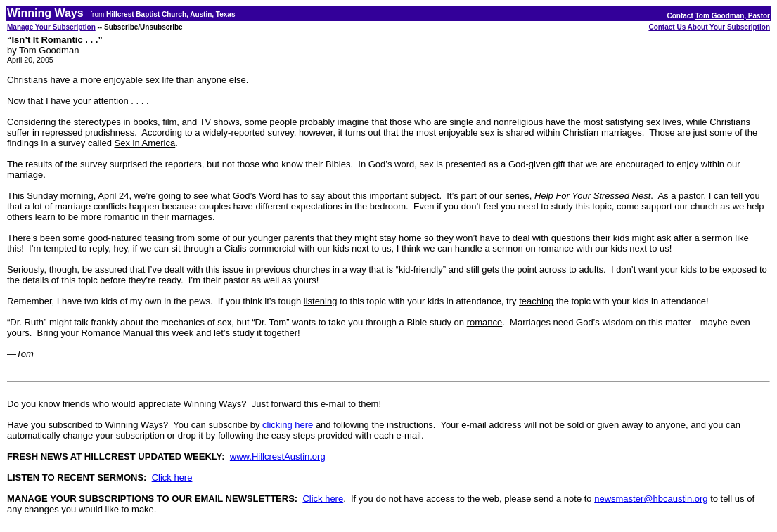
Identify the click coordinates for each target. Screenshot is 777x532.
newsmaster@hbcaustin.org (651, 499)
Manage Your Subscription (51, 27)
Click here (172, 478)
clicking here (288, 425)
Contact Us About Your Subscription (709, 27)
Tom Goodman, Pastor (733, 16)
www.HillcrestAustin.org (278, 456)
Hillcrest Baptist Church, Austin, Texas (171, 14)
